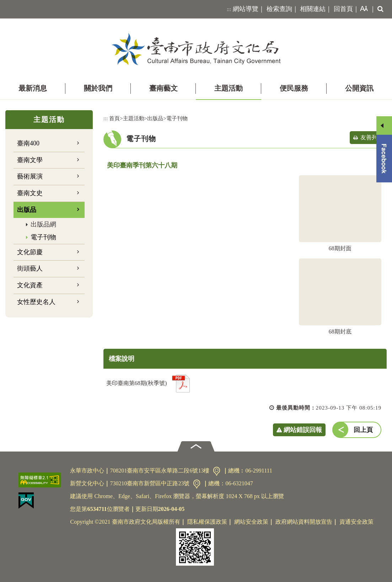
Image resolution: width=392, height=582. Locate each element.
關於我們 (98, 88)
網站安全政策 (251, 522)
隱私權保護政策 (207, 522)
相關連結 (313, 9)
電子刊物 (43, 237)
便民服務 (294, 88)
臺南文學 (30, 160)
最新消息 (33, 88)
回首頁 (343, 9)
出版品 (27, 210)
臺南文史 (30, 193)
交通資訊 (217, 471)
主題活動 (229, 88)
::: (229, 9)
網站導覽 (246, 9)
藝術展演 (30, 176)
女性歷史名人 (36, 302)
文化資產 (30, 285)
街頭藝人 (30, 268)
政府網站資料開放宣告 (304, 522)
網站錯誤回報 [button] (303, 430)
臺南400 (28, 143)
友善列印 (372, 137)
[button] (363, 9)
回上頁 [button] (363, 430)
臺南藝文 (163, 88)
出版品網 (43, 224)
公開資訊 (359, 88)
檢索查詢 (279, 9)
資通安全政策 (356, 522)
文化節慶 (30, 252)
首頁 (114, 118)
